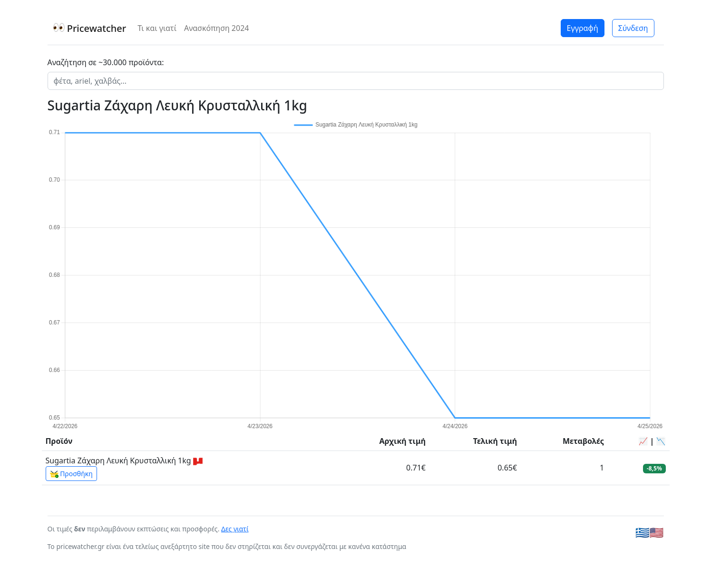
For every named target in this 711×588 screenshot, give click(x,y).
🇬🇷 (643, 532)
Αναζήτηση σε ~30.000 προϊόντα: (106, 62)
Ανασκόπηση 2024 (217, 28)
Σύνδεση (633, 28)
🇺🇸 (657, 532)
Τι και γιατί (157, 28)
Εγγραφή (583, 28)
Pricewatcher (90, 28)
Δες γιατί (235, 529)
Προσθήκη (71, 474)
